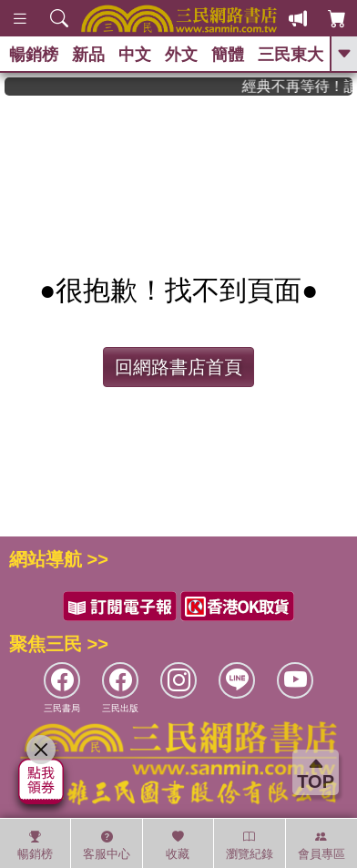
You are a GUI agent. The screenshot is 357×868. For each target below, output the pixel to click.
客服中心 (107, 845)
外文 (181, 55)
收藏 (178, 845)
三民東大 (291, 55)
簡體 (228, 55)
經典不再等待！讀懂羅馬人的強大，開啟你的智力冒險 (303, 86)
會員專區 (321, 845)
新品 (88, 55)
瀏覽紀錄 (250, 845)
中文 (135, 55)
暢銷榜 (34, 55)
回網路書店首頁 (178, 367)
